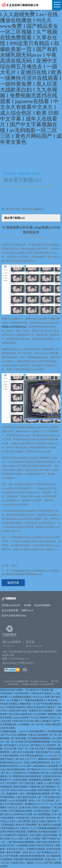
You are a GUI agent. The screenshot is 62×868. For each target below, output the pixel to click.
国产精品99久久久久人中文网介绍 (44, 769)
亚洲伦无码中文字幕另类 (41, 846)
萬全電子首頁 (13, 209)
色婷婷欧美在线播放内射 (33, 856)
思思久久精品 (39, 821)
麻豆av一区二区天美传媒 (42, 801)
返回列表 (13, 583)
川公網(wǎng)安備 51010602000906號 (38, 684)
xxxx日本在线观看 (18, 801)
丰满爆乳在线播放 (36, 849)
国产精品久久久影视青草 (44, 745)
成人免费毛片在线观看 (50, 825)
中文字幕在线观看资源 (32, 756)
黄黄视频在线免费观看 (38, 794)
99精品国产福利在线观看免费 (29, 859)
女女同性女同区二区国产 (46, 811)
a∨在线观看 (21, 846)
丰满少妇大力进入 (16, 849)
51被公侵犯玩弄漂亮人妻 (29, 797)
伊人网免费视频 (42, 814)
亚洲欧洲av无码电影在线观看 (42, 832)
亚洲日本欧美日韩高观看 (13, 832)
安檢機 (27, 605)
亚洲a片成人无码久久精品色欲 (35, 807)
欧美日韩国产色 (44, 752)
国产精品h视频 (19, 738)
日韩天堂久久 (29, 852)
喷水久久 (14, 807)
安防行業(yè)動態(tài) (33, 209)
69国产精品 (41, 842)
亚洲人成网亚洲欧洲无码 (37, 763)
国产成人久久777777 (26, 759)
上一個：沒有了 (10, 566)
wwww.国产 (26, 766)
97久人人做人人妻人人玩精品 (26, 839)
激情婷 (31, 863)
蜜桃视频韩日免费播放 (41, 780)
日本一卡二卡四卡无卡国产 (32, 749)
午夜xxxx (33, 735)
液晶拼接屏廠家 (42, 605)
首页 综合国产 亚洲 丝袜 (44, 818)
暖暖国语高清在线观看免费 (27, 776)
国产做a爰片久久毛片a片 (17, 745)
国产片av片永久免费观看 (14, 735)
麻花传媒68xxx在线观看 (46, 766)
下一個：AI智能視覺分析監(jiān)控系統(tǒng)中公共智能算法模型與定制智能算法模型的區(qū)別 (30, 572)
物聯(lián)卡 (27, 610)
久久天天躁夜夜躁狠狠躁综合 (46, 828)
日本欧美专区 (23, 818)
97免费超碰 (34, 773)
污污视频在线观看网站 (40, 738)
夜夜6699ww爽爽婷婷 (49, 759)
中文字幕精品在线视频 (21, 811)
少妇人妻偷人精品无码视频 (44, 835)
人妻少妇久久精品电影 (23, 752)
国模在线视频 (21, 787)
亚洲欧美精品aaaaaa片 (11, 763)
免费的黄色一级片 (16, 794)
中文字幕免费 (11, 856)
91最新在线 (35, 787)
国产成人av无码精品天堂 (14, 773)
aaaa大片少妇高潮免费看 (32, 731)
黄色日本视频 (14, 852)
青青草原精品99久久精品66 (15, 828)
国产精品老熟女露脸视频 (22, 842)
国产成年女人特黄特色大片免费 (17, 814)
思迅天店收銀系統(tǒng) (14, 616)
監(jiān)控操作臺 (10, 610)
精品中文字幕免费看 (26, 825)
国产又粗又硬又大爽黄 (31, 783)
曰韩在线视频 (21, 780)
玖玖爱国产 (12, 783)
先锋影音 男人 (18, 863)
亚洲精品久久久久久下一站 (39, 804)
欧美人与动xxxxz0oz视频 (24, 790)
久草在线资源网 (54, 731)
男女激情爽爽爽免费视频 (38, 742)
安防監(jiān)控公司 (11, 605)
